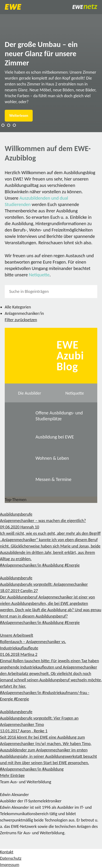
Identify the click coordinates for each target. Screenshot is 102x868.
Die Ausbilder (30, 393)
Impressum (10, 865)
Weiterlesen (19, 116)
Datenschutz (11, 858)
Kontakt (7, 852)
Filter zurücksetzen (21, 320)
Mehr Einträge (12, 775)
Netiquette (39, 275)
